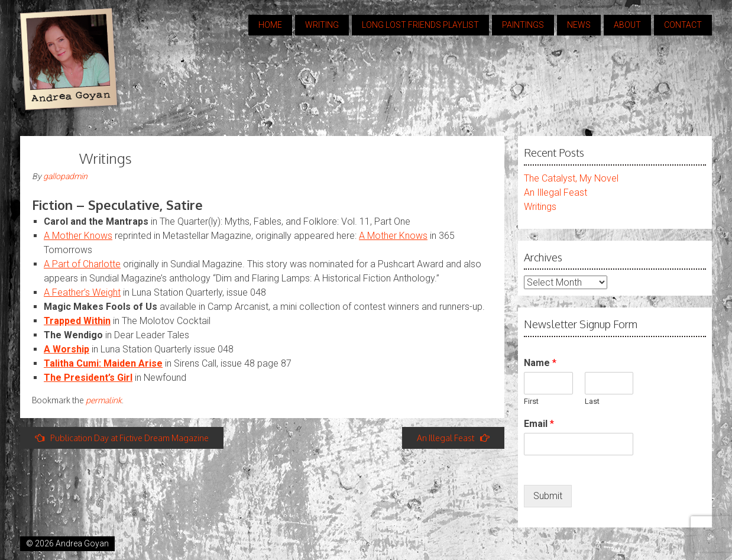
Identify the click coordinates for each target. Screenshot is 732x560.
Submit (548, 496)
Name (540, 363)
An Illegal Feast (453, 438)
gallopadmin (65, 176)
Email (539, 424)
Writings (540, 207)
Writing (322, 25)
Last (592, 401)
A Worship (67, 349)
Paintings (523, 25)
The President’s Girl (88, 378)
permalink (104, 400)
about (627, 25)
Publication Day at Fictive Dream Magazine (122, 438)
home (270, 25)
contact (683, 25)
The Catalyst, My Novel (571, 178)
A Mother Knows (78, 236)
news (579, 25)
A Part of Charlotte (82, 264)
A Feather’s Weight (82, 292)
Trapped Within (77, 321)
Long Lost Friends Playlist (420, 25)
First (531, 401)
